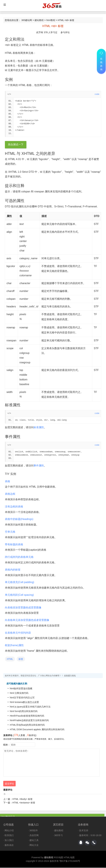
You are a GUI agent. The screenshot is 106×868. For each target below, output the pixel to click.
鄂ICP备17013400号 (70, 861)
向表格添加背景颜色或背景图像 (23, 608)
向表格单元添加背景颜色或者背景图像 (27, 620)
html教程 (51, 20)
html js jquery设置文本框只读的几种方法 (30, 707)
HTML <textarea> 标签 (24, 803)
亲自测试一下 (16, 145)
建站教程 (39, 20)
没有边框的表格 (14, 507)
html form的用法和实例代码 (24, 712)
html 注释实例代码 (19, 693)
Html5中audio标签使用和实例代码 (27, 716)
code (97, 94)
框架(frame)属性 (14, 646)
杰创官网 (34, 836)
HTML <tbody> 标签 (22, 799)
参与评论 (65, 32)
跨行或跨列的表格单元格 (19, 557)
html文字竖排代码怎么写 (22, 698)
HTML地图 (69, 858)
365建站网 (27, 20)
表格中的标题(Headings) (19, 519)
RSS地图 (59, 858)
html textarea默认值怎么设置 (24, 702)
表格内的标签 (13, 570)
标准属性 (39, 428)
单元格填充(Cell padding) (20, 582)
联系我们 (9, 836)
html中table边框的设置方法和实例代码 (29, 721)
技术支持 (84, 831)
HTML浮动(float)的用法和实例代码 (27, 725)
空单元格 (10, 532)
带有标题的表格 (14, 545)
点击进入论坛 (70, 676)
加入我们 (9, 841)
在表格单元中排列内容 (18, 633)
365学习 (58, 836)
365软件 (34, 831)
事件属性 (39, 466)
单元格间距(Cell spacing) (19, 595)
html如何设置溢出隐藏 (21, 689)
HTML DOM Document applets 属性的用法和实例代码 (37, 730)
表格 (7, 482)
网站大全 (34, 845)
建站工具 (34, 841)
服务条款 (9, 845)
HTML (10, 659)
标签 (21, 659)
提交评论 (9, 784)
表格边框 (10, 494)
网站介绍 (9, 831)
